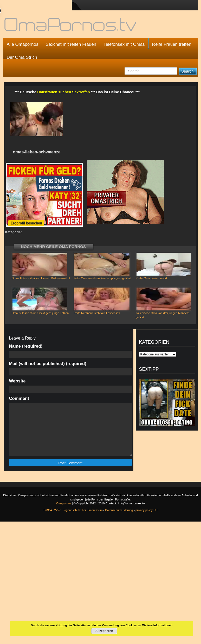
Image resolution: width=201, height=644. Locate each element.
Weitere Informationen (157, 625)
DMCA (48, 510)
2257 (57, 510)
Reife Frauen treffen (172, 44)
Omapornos (64, 503)
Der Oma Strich (22, 57)
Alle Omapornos (23, 44)
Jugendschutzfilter (74, 510)
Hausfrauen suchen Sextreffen (63, 92)
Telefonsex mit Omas (124, 44)
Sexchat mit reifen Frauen (71, 44)
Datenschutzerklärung (119, 510)
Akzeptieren (104, 631)
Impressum (95, 510)
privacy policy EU (146, 510)
